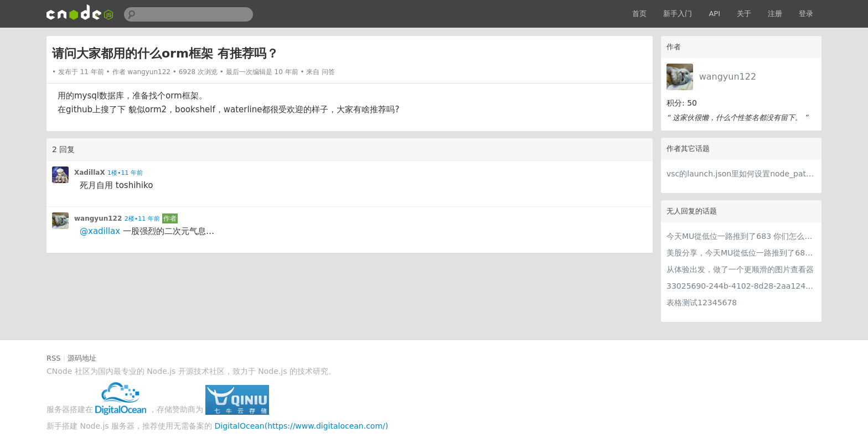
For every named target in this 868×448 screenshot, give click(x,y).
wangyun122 (728, 77)
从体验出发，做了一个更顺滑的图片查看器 (740, 269)
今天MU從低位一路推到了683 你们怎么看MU (741, 236)
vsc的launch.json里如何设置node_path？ (741, 174)
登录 (806, 14)
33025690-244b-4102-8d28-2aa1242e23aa (741, 286)
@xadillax (100, 231)
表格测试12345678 (702, 303)
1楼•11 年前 (125, 173)
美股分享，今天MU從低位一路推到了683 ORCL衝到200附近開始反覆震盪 (741, 253)
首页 (639, 14)
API (714, 14)
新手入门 (678, 14)
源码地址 (82, 358)
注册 (775, 14)
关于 (744, 14)
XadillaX (90, 173)
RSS (54, 358)
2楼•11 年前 (142, 219)
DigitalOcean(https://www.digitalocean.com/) (302, 426)
